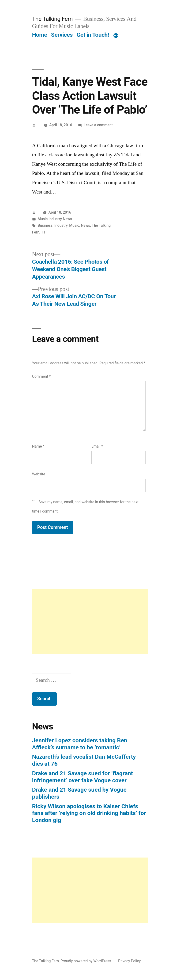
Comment (41, 376)
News (85, 225)
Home (40, 35)
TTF (44, 232)
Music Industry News (55, 219)
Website (39, 474)
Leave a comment (98, 125)
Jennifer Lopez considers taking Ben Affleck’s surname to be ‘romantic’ (80, 744)
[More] (116, 36)
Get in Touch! (93, 35)
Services (62, 35)
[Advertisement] (90, 621)
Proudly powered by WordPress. (87, 961)
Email (97, 446)
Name (38, 446)
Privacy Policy (129, 961)
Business (45, 225)
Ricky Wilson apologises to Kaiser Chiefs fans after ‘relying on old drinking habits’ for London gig (89, 813)
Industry (61, 225)
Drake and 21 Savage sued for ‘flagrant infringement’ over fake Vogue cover (82, 777)
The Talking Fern (52, 19)
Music (74, 225)
